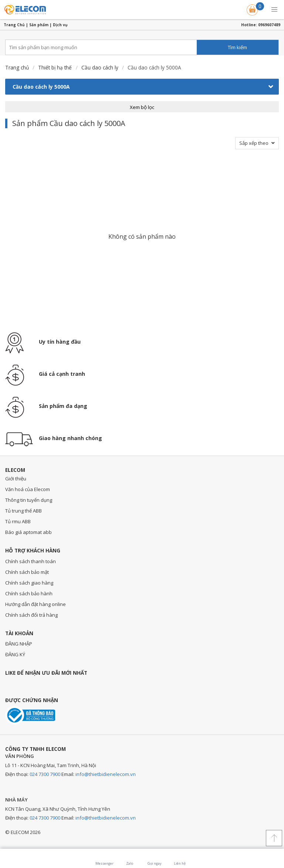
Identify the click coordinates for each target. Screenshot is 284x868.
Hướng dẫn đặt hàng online (35, 604)
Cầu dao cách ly (100, 67)
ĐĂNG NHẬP (19, 644)
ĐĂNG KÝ (15, 654)
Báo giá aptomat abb (28, 532)
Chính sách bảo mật (27, 572)
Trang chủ (17, 67)
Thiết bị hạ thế (55, 67)
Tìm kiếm (237, 47)
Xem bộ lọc (142, 107)
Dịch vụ (60, 25)
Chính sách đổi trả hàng (31, 615)
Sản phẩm (39, 25)
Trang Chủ (14, 25)
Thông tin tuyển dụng (29, 500)
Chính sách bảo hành (29, 593)
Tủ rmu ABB (18, 521)
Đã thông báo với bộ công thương (30, 715)
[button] (274, 10)
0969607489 (269, 25)
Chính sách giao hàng (29, 583)
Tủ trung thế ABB (23, 511)
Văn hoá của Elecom (28, 489)
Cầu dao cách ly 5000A (143, 87)
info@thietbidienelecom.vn (106, 774)
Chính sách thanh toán (31, 561)
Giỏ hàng (253, 9)
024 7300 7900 (45, 774)
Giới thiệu (16, 479)
